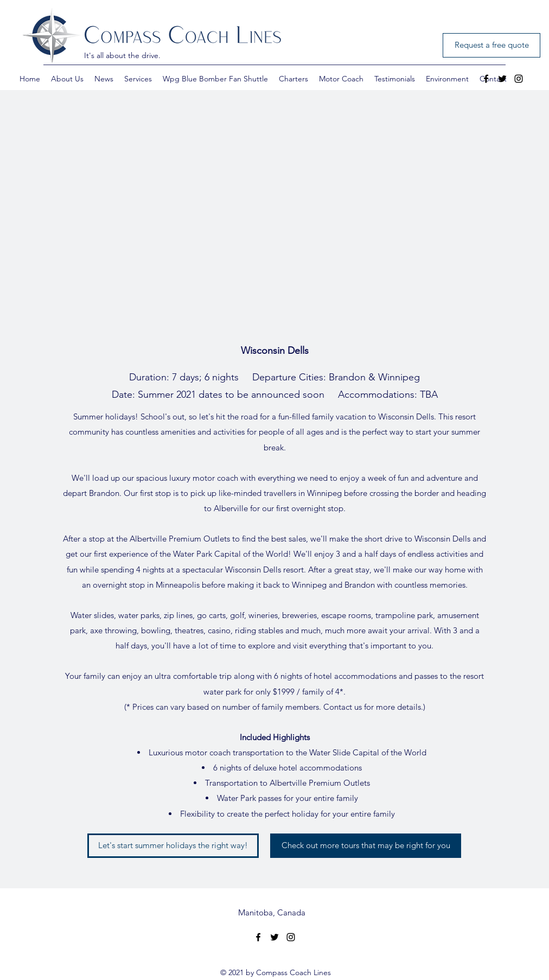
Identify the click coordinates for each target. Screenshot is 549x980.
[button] (67, 79)
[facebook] (486, 79)
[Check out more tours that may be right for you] (366, 846)
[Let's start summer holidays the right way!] (173, 846)
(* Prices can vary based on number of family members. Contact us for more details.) (275, 707)
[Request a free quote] (491, 45)
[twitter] (502, 79)
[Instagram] (519, 79)
